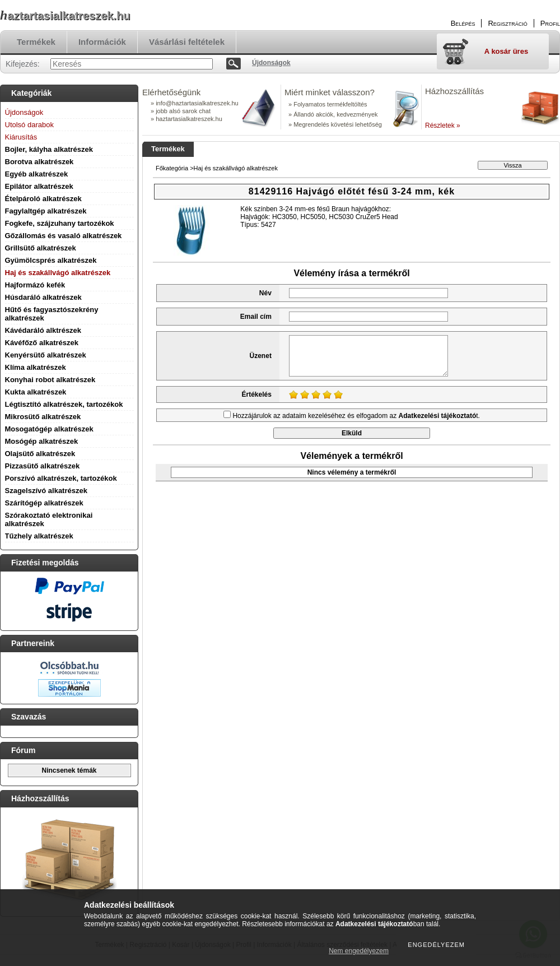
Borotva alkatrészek (39, 162)
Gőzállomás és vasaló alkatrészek (64, 236)
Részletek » (443, 126)
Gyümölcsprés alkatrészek (51, 260)
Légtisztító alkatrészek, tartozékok (64, 404)
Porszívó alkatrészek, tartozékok (61, 478)
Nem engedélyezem (359, 951)
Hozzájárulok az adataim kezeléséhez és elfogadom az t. (356, 416)
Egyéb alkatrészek (37, 174)
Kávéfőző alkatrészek (42, 343)
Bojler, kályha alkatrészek (49, 149)
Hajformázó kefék (35, 285)
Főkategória (172, 168)
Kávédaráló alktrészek (43, 330)
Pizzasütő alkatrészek (43, 466)
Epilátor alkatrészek (39, 186)
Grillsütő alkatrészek (41, 248)
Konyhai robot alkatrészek (50, 380)
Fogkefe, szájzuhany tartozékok (60, 223)
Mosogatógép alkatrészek (49, 429)
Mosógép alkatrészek (42, 441)
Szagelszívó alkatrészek (46, 491)
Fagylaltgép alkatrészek (46, 211)
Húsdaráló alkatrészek (43, 297)
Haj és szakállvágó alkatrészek (58, 273)
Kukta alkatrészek (36, 392)
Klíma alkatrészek (36, 367)
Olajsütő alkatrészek (40, 454)
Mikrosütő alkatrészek (43, 417)
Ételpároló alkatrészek (43, 199)
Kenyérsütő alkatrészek (46, 355)
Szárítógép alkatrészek (44, 503)
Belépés (463, 23)
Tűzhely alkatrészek (39, 536)
